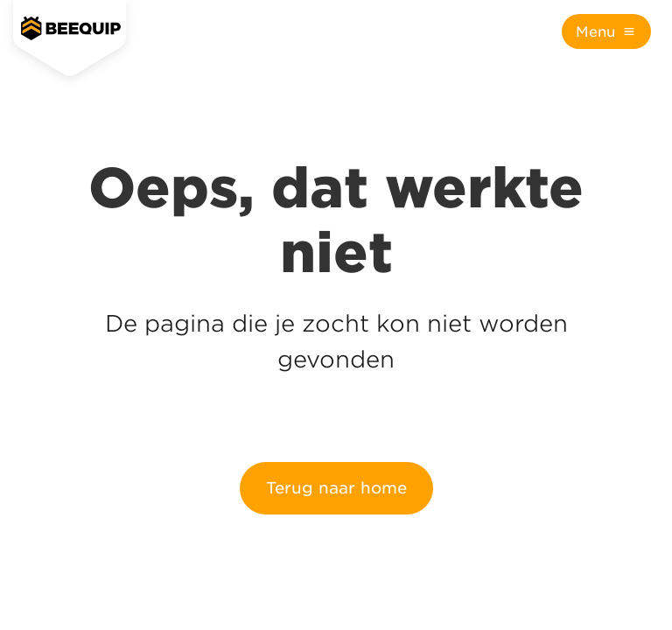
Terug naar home (336, 487)
